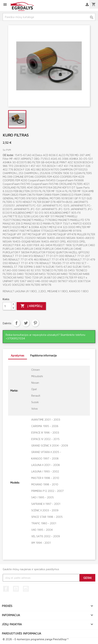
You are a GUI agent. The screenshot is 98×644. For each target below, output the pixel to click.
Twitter (26, 323)
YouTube (16, 589)
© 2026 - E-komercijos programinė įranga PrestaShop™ (36, 639)
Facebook (6, 589)
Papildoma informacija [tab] (43, 355)
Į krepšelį (31, 306)
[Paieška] (49, 17)
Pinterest (35, 323)
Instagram (26, 589)
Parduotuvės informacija (21, 633)
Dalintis (16, 323)
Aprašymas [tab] (18, 355)
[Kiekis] (7, 306)
